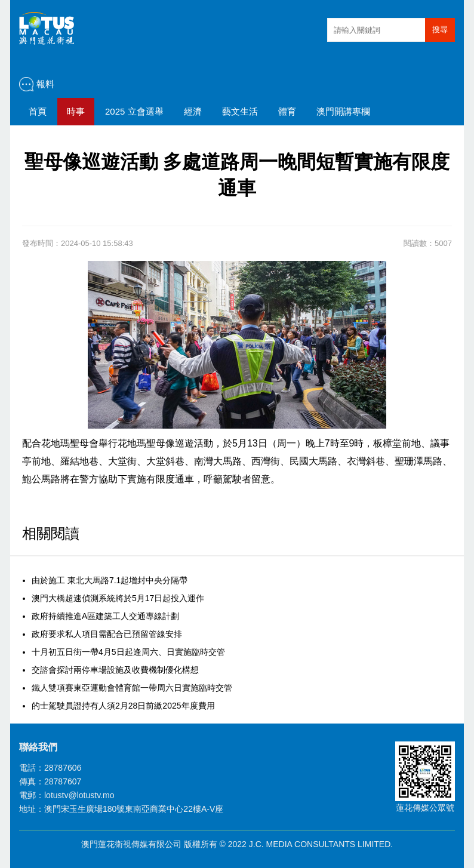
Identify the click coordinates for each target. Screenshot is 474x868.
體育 (287, 111)
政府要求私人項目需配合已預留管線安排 (107, 634)
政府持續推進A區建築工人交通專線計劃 (105, 616)
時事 (76, 111)
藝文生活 (240, 111)
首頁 (38, 111)
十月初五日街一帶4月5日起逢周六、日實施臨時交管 (128, 652)
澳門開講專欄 (343, 111)
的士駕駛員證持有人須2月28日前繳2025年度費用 (123, 706)
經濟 (193, 111)
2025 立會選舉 (134, 111)
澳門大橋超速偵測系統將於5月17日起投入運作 (118, 598)
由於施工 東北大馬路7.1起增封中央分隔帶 (110, 580)
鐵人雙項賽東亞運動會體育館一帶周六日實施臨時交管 (132, 688)
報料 (45, 84)
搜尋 (440, 30)
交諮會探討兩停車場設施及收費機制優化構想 (115, 670)
